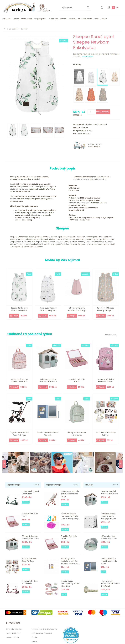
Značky (104, 19)
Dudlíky (72, 19)
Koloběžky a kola (85, 19)
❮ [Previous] (4, 464)
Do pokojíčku (40, 19)
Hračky (16, 19)
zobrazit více (87, 56)
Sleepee (84, 127)
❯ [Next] (121, 464)
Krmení (63, 19)
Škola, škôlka (27, 19)
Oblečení (6, 19)
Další (96, 19)
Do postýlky (53, 19)
